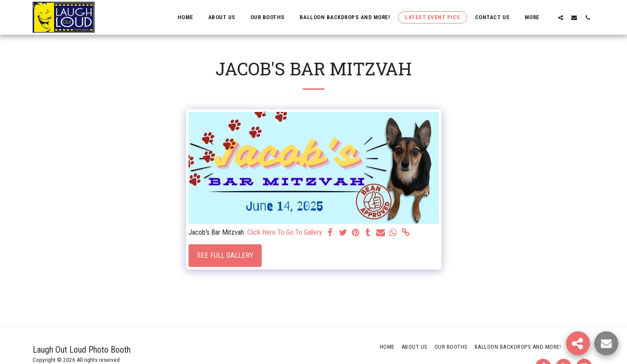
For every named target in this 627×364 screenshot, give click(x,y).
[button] (561, 17)
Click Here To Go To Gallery (285, 232)
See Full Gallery (225, 255)
